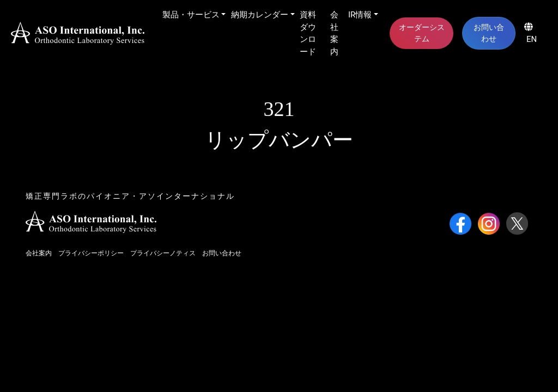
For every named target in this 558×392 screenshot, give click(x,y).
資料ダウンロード (308, 33)
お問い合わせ (489, 33)
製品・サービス (191, 15)
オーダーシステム (422, 33)
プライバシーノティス (163, 253)
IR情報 (360, 15)
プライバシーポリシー (91, 253)
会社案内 (334, 33)
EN (530, 33)
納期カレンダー (260, 15)
